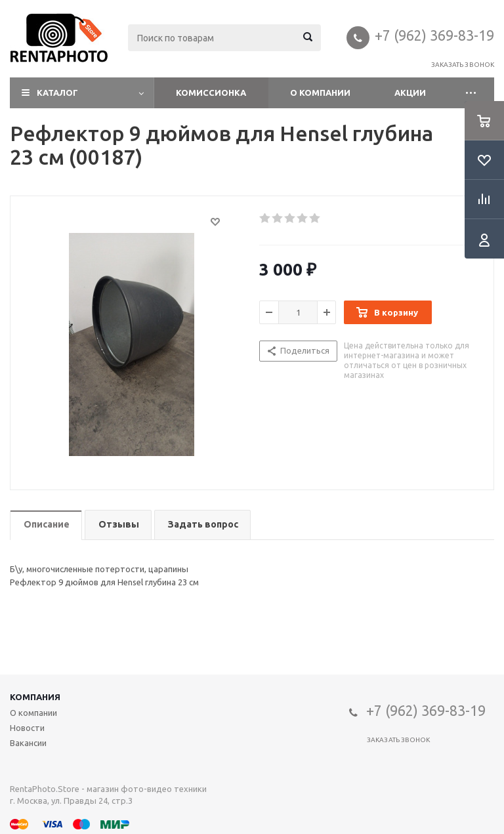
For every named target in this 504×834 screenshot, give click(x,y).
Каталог (57, 93)
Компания (35, 697)
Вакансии (28, 743)
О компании (320, 93)
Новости (27, 728)
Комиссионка (211, 93)
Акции (410, 93)
